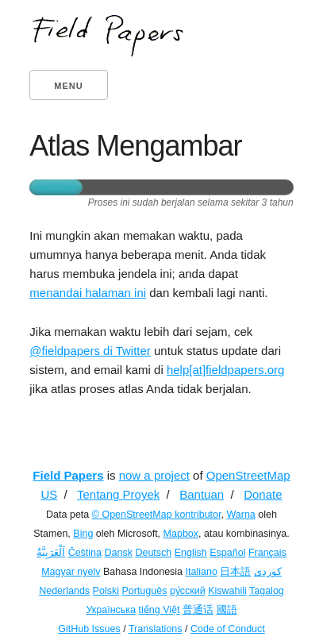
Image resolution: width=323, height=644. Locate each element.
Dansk (119, 553)
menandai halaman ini (88, 293)
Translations (156, 629)
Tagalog (267, 591)
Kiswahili (227, 591)
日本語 (235, 572)
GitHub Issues (89, 629)
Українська (111, 610)
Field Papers (68, 475)
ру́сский (188, 591)
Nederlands (64, 591)
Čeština (85, 553)
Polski (106, 591)
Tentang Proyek (118, 494)
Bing (83, 534)
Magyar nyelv (71, 572)
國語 (227, 610)
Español (227, 553)
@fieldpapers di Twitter (90, 351)
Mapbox (181, 534)
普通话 (198, 610)
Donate (263, 494)
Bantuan (202, 494)
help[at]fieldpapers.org (225, 370)
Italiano (202, 572)
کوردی (268, 572)
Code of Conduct (228, 629)
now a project (154, 475)
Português (144, 591)
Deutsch (153, 553)
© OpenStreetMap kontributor (157, 515)
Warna (240, 515)
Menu (68, 86)
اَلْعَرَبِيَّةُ (51, 553)
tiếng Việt (160, 610)
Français (267, 553)
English (191, 553)
